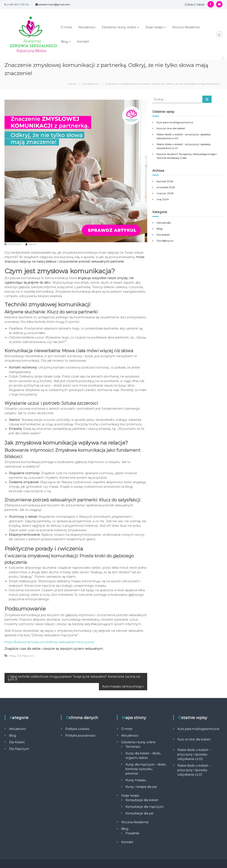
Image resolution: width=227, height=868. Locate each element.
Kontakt (83, 42)
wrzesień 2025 (166, 187)
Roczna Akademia (186, 27)
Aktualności (87, 27)
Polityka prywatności (80, 736)
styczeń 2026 (165, 181)
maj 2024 (163, 199)
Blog (64, 42)
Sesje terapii (154, 27)
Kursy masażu (136, 780)
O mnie (66, 27)
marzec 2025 (165, 193)
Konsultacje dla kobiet (142, 800)
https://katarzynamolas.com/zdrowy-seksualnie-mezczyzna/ (49, 642)
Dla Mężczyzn (91, 84)
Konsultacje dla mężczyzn (145, 807)
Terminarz (133, 747)
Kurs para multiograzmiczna (175, 122)
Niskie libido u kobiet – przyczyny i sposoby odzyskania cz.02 (194, 754)
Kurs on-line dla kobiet (171, 128)
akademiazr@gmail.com (54, 4)
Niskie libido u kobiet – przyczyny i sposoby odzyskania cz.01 (194, 770)
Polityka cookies (77, 729)
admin (33, 244)
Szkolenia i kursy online (119, 27)
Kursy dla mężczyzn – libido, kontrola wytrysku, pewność (146, 769)
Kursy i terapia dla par (141, 787)
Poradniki (132, 833)
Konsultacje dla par (140, 813)
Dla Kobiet (163, 235)
